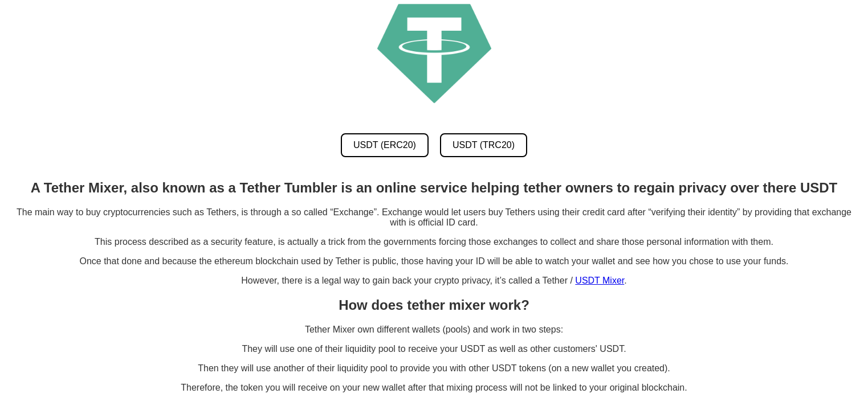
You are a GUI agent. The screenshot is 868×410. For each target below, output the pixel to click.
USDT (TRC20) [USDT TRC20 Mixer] (484, 145)
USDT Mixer (600, 280)
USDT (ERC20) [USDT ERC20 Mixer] (385, 145)
